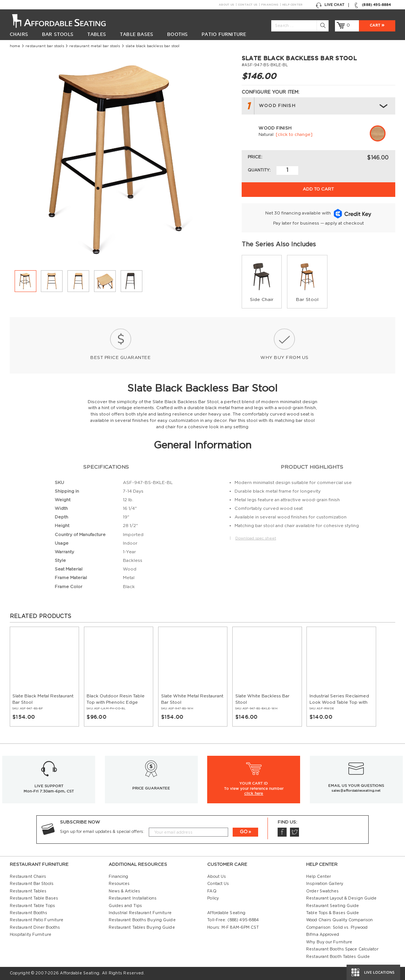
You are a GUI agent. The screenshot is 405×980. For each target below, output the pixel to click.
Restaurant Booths (29, 913)
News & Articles (125, 891)
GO (244, 832)
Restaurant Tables (28, 891)
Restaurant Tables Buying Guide (142, 928)
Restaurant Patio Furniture (37, 920)
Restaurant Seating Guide (333, 906)
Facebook (282, 832)
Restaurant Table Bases (34, 898)
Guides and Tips (126, 906)
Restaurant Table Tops (32, 906)
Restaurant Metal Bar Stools (95, 46)
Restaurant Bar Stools (45, 46)
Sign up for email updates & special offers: (102, 832)
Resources (119, 884)
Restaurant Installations (133, 898)
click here (254, 793)
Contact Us (247, 4)
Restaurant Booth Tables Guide (338, 957)
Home (15, 46)
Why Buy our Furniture (329, 942)
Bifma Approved (323, 935)
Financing (270, 4)
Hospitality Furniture (31, 935)
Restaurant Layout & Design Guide (341, 898)
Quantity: (259, 170)
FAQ (212, 891)
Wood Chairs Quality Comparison (339, 920)
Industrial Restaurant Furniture (140, 913)
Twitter (294, 832)
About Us (226, 4)
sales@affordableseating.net (356, 791)
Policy (213, 898)
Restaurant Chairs (28, 877)
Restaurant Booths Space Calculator (342, 949)
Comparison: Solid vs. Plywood (337, 928)
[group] (262, 281)
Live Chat (330, 5)
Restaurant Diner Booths (35, 928)
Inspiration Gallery (325, 884)
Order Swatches (322, 891)
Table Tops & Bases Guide (333, 913)
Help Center (292, 4)
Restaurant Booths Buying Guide (142, 920)
